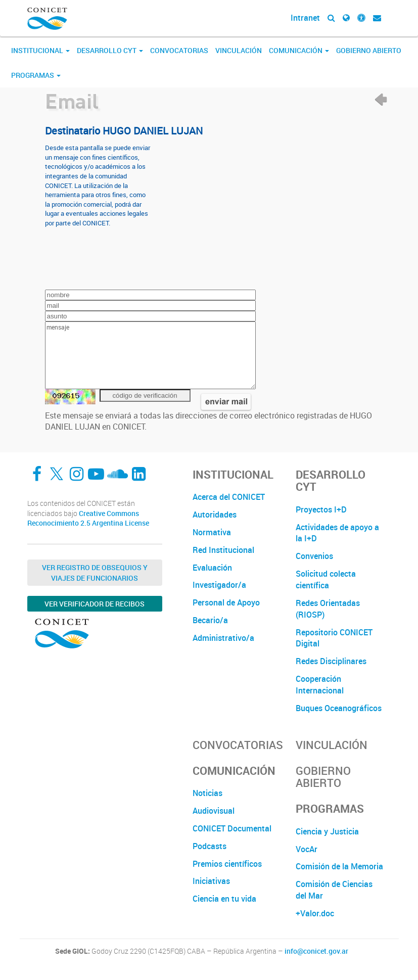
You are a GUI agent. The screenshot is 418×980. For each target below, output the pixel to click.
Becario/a (210, 620)
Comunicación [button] (299, 50)
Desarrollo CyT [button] (110, 50)
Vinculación (239, 50)
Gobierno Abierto (369, 50)
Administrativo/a (223, 638)
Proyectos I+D (321, 509)
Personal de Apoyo (226, 602)
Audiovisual (214, 811)
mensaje (150, 355)
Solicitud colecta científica (326, 579)
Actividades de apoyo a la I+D (337, 533)
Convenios (314, 556)
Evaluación (212, 568)
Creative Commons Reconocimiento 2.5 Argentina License (88, 518)
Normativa (212, 532)
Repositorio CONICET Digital (334, 638)
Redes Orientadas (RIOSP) (328, 609)
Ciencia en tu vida (224, 899)
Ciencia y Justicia (327, 831)
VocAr (307, 849)
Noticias (207, 793)
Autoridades (215, 515)
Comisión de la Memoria (339, 866)
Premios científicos (227, 864)
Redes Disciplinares (331, 661)
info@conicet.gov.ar (316, 951)
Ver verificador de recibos (95, 604)
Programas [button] (36, 75)
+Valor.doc (315, 913)
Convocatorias (179, 50)
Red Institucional (223, 550)
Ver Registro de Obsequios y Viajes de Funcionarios (95, 573)
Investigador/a (219, 585)
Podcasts (210, 846)
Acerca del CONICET (229, 497)
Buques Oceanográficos (339, 708)
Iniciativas (211, 881)
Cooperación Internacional (320, 685)
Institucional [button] (40, 50)
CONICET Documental (232, 828)
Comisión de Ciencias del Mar (334, 890)
